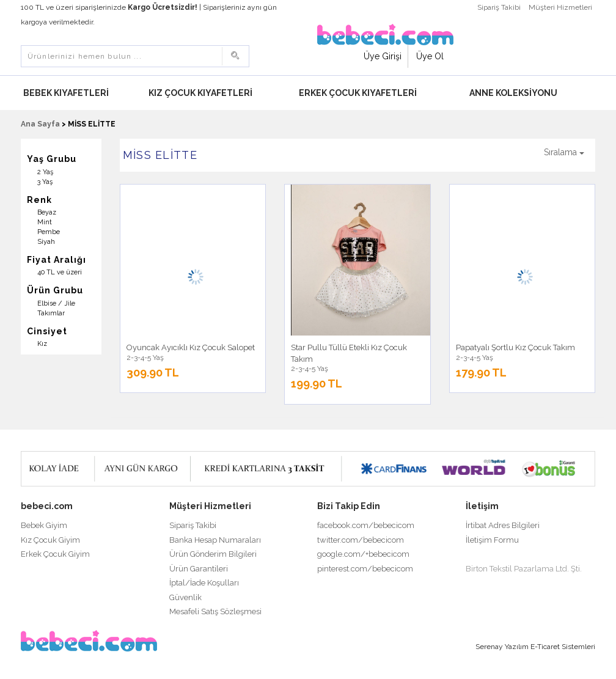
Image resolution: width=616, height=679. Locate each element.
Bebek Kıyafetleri (66, 93)
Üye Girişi (383, 56)
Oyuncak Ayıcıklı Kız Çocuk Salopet (191, 347)
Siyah (46, 242)
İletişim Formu (492, 540)
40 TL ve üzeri (60, 272)
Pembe (49, 232)
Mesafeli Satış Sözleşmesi (215, 611)
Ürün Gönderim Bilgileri (213, 554)
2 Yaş (45, 172)
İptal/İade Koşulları (204, 583)
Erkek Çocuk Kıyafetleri (358, 93)
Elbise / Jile (56, 303)
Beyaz (47, 212)
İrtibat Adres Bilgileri (503, 525)
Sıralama (564, 152)
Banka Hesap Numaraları (215, 540)
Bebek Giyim (44, 525)
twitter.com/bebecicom (361, 540)
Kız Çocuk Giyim (50, 540)
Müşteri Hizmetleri (560, 7)
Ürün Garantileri (199, 569)
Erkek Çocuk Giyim (55, 554)
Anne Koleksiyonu (513, 93)
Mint (45, 222)
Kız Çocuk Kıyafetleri (200, 93)
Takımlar (51, 313)
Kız (42, 344)
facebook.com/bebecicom (366, 525)
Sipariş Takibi (499, 7)
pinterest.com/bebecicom (365, 569)
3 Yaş (45, 182)
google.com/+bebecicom (363, 554)
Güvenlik (185, 597)
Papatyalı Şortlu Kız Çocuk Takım (515, 347)
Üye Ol (430, 56)
